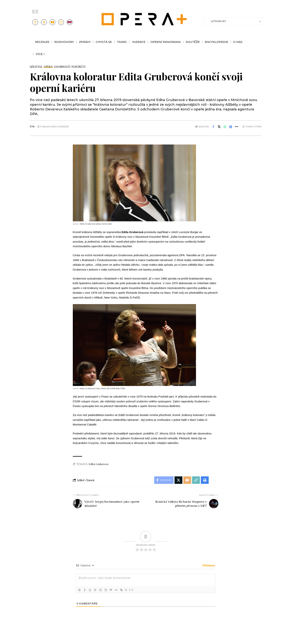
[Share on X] (219, 127)
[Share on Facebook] (213, 127)
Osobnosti (62, 67)
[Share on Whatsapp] (225, 127)
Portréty (79, 67)
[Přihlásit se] (261, 10)
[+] (131, 590)
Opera (48, 67)
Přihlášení (208, 566)
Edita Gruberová (99, 464)
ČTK (32, 127)
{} (126, 590)
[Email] (187, 480)
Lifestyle (36, 67)
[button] (231, 127)
